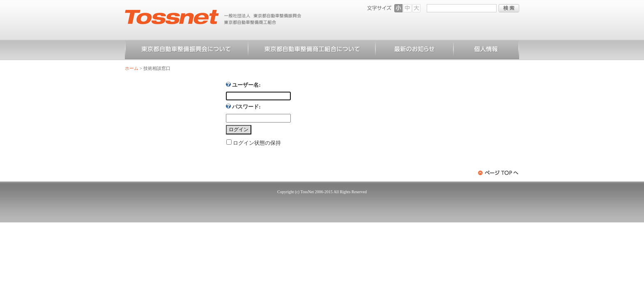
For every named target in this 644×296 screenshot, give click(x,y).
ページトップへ (499, 173)
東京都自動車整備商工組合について (312, 51)
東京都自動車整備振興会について (186, 51)
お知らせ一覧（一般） (414, 51)
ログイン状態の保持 (257, 143)
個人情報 (486, 51)
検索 (509, 8)
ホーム (132, 68)
